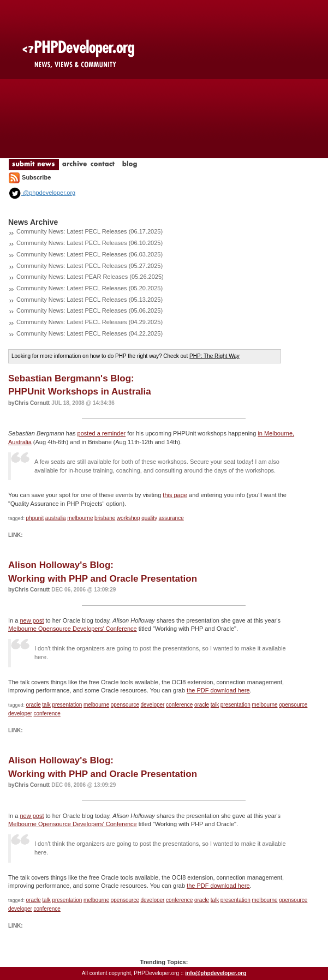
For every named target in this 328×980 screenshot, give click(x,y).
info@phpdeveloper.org (216, 973)
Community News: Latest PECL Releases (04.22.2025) (90, 333)
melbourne (80, 518)
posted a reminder (102, 433)
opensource (125, 705)
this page (175, 495)
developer (153, 705)
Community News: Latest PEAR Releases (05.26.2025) (90, 277)
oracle (34, 705)
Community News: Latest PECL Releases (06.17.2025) (90, 231)
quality (149, 518)
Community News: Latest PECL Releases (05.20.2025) (90, 288)
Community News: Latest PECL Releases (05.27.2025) (90, 266)
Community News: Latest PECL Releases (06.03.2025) (90, 254)
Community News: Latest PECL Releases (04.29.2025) (90, 322)
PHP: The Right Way (214, 356)
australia (56, 518)
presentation (67, 705)
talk (46, 705)
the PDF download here (218, 690)
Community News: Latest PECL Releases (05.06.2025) (90, 310)
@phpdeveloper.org (42, 193)
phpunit (35, 518)
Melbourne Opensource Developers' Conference (73, 629)
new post (32, 620)
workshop (129, 518)
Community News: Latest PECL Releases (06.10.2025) (90, 243)
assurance (171, 518)
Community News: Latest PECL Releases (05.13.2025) (90, 300)
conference (179, 705)
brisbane (105, 518)
